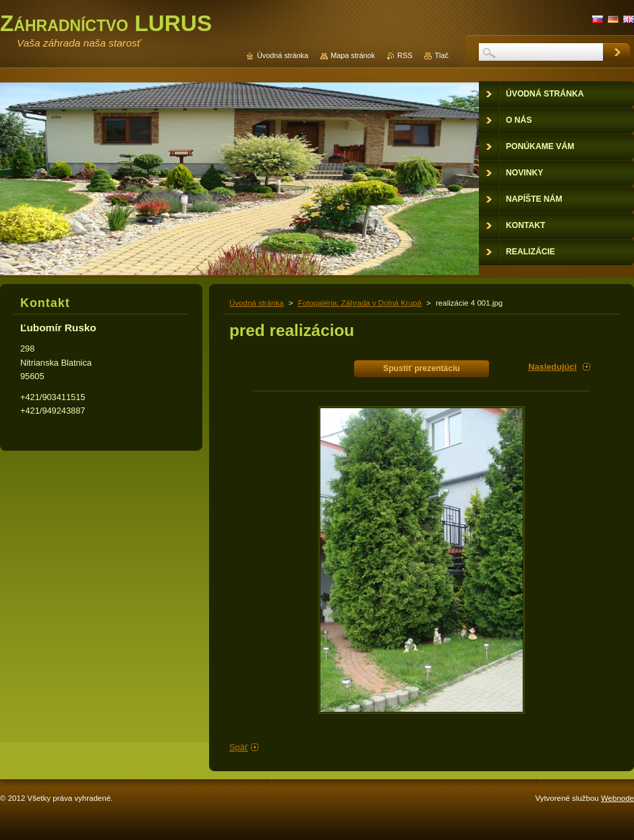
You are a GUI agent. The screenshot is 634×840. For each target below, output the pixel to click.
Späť (239, 747)
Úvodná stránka (257, 303)
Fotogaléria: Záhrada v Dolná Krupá (360, 303)
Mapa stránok (353, 55)
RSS (405, 55)
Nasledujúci (552, 367)
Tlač (441, 55)
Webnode (617, 798)
